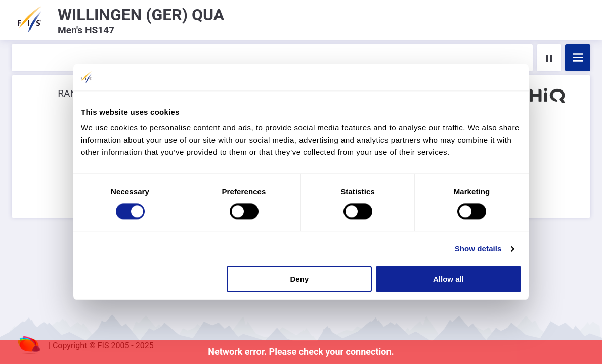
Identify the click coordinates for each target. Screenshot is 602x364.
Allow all (448, 279)
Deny (300, 279)
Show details (478, 248)
